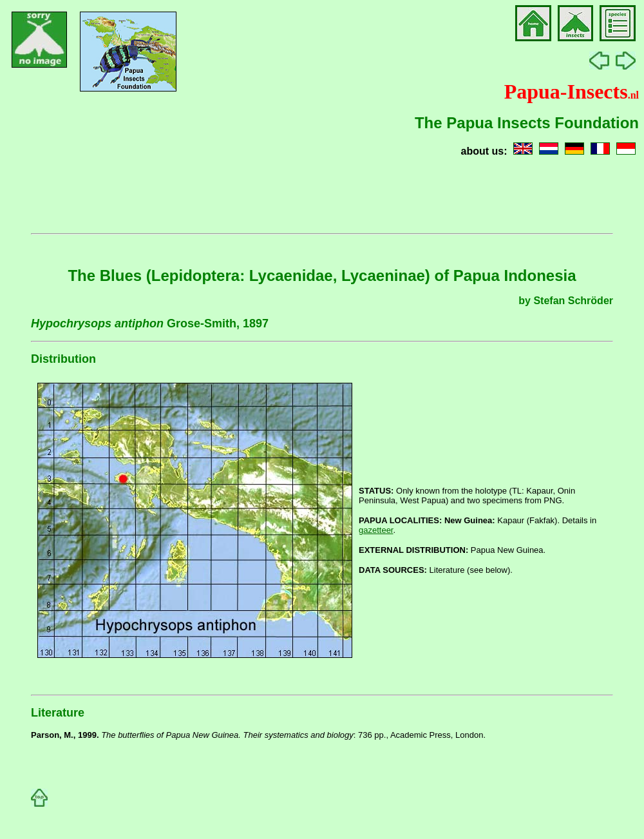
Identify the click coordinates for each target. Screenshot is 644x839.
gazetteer (376, 530)
